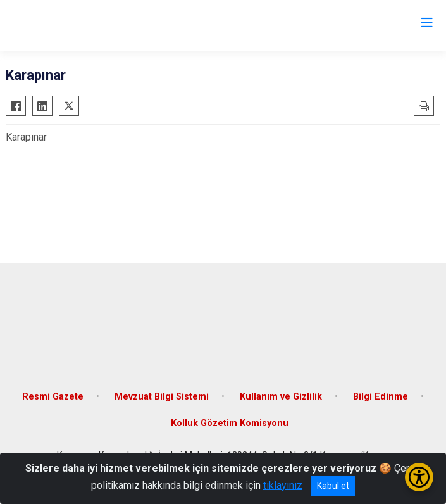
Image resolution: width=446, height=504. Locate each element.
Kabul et (333, 486)
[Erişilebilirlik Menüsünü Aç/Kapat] (419, 477)
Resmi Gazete (53, 397)
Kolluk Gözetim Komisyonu (230, 423)
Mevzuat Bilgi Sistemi (162, 397)
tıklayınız (283, 485)
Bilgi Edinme (381, 397)
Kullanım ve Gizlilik (281, 397)
